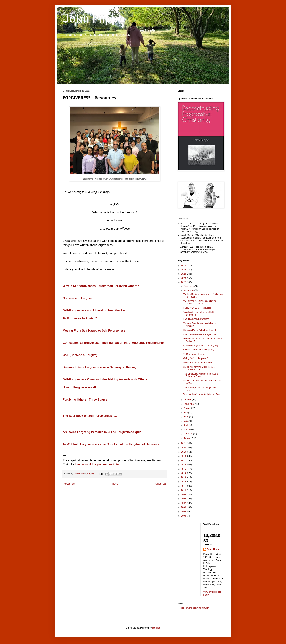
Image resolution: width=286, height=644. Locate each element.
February (188, 434)
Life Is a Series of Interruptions (198, 363)
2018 (184, 456)
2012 (184, 482)
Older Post (161, 484)
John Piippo (94, 18)
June (186, 417)
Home (115, 484)
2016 (184, 465)
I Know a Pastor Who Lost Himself (200, 330)
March (187, 430)
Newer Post (69, 484)
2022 (184, 282)
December (189, 286)
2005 (184, 512)
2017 (184, 460)
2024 (184, 274)
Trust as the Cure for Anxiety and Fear (202, 394)
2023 (184, 278)
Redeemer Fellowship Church (195, 608)
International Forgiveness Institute (97, 464)
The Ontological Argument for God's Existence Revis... (200, 375)
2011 (184, 486)
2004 (184, 516)
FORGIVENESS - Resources (197, 308)
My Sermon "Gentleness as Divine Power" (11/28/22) (200, 302)
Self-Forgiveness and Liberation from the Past (95, 310)
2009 (184, 495)
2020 (184, 448)
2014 (184, 473)
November (189, 290)
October (188, 400)
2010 (184, 490)
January (188, 438)
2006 (184, 507)
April (186, 425)
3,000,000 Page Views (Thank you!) (201, 346)
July (186, 413)
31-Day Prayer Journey (194, 354)
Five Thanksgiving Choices (196, 319)
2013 (184, 477)
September (189, 404)
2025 (184, 270)
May (186, 421)
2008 (184, 499)
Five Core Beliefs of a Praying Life (200, 334)
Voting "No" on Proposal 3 (196, 358)
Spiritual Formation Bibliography (199, 350)
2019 (184, 452)
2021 (184, 443)
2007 (184, 503)
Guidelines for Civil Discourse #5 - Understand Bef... (200, 368)
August (187, 408)
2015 (184, 469)
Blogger (156, 628)
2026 (184, 265)
